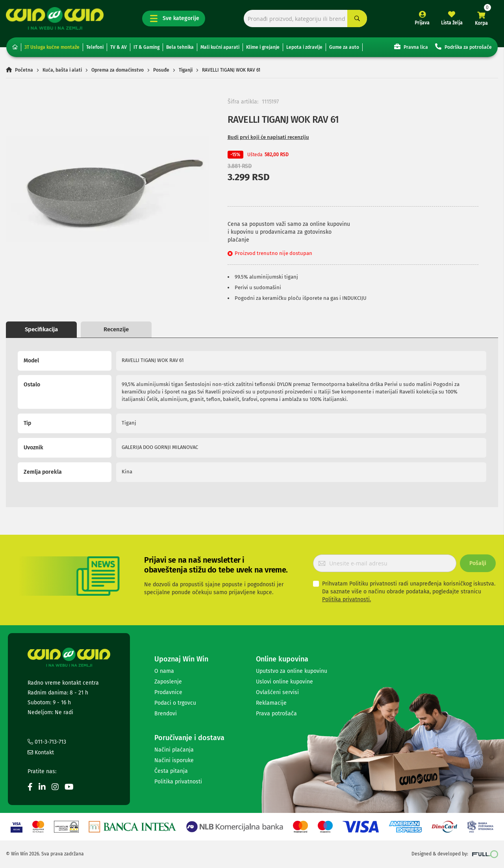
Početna (24, 70)
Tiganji (186, 70)
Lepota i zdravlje (304, 47)
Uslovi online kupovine (284, 682)
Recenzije (116, 329)
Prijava (422, 23)
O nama (164, 671)
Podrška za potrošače (463, 47)
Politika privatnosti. (346, 599)
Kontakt (41, 753)
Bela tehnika (180, 47)
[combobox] (305, 19)
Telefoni (95, 47)
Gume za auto (344, 47)
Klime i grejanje (263, 47)
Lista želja (452, 23)
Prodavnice (168, 692)
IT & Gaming (146, 47)
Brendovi (166, 714)
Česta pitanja (171, 771)
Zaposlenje (168, 682)
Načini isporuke (174, 760)
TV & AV (119, 47)
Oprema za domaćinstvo (118, 70)
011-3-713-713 (47, 742)
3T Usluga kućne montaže (52, 47)
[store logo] (55, 18)
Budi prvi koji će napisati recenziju (268, 137)
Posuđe (161, 70)
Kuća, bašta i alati (62, 70)
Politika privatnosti (178, 782)
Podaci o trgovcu (175, 703)
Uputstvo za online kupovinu (292, 671)
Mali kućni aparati (220, 47)
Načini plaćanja (174, 750)
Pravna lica (411, 47)
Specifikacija (41, 329)
